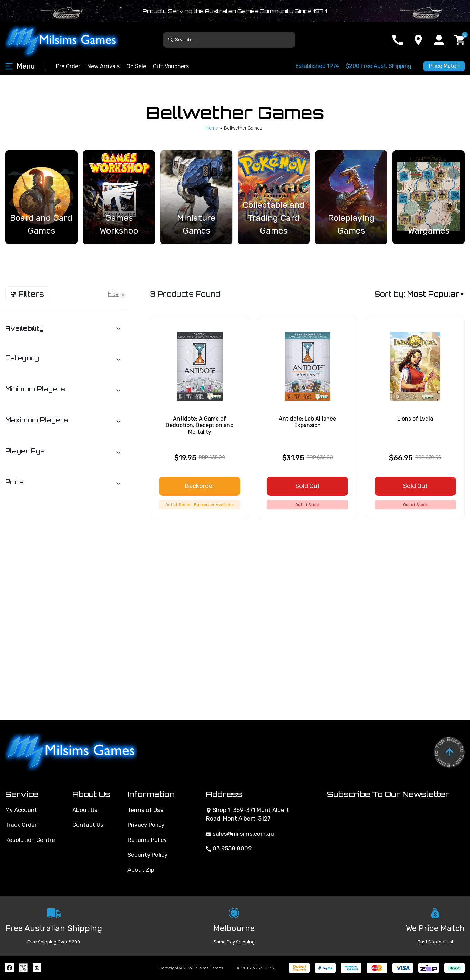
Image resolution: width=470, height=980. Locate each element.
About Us (85, 810)
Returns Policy (147, 840)
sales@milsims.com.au (240, 834)
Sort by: (390, 294)
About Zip (141, 870)
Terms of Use (146, 810)
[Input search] (229, 40)
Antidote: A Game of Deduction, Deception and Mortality (200, 425)
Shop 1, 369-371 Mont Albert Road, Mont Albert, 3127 (248, 814)
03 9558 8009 (229, 848)
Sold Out (308, 486)
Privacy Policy (146, 825)
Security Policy (147, 855)
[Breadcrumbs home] (212, 128)
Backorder (200, 486)
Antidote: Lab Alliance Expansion (307, 422)
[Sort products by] (435, 294)
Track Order (21, 825)
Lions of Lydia (415, 419)
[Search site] (171, 39)
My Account (21, 810)
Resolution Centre (30, 840)
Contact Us (88, 825)
